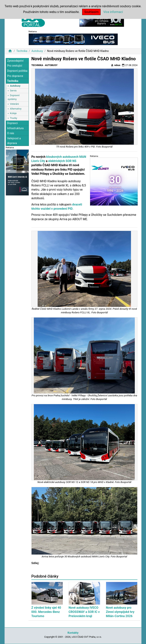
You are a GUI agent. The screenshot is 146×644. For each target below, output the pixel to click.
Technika (22, 51)
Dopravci (12, 123)
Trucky (13, 118)
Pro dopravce (15, 76)
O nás (11, 133)
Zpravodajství (15, 61)
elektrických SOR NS (62, 161)
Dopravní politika (17, 71)
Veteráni (14, 104)
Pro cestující (15, 66)
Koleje (13, 113)
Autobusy (37, 51)
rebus (116, 65)
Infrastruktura (15, 128)
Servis (13, 91)
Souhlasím (91, 12)
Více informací (113, 12)
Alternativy (16, 109)
